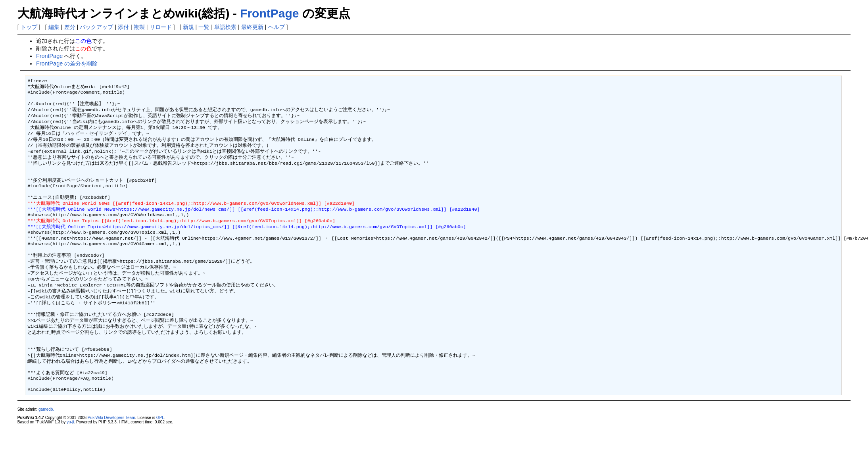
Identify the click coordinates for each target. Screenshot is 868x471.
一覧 (204, 27)
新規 (188, 27)
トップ (29, 27)
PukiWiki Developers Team (111, 460)
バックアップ (96, 27)
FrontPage (269, 13)
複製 (139, 27)
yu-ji (70, 465)
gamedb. (46, 452)
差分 (70, 27)
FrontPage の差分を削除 (67, 63)
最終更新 (252, 27)
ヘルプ (277, 27)
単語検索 (225, 27)
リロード (161, 27)
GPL (160, 460)
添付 (123, 27)
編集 (54, 27)
